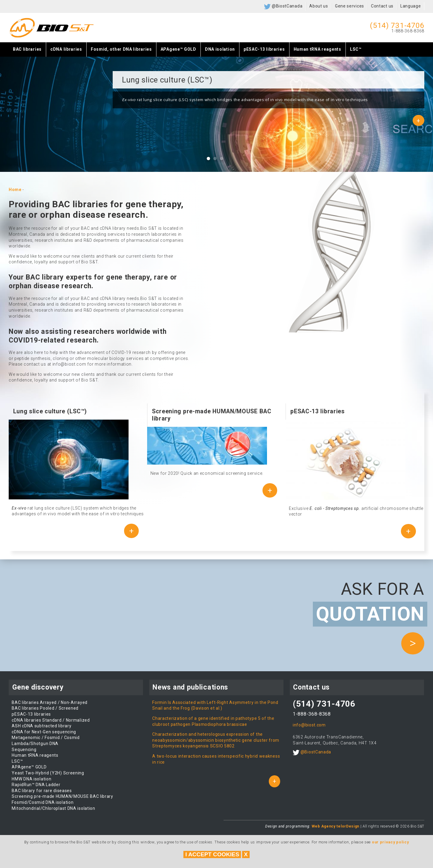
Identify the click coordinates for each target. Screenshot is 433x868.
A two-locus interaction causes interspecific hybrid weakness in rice (216, 759)
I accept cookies (212, 854)
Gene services (350, 6)
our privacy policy (390, 842)
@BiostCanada (283, 7)
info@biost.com (309, 725)
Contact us (382, 6)
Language (411, 6)
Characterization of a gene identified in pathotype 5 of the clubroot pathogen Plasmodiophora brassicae (213, 721)
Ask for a (369, 603)
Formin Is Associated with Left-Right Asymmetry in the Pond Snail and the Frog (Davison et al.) (215, 705)
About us (319, 6)
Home (15, 190)
